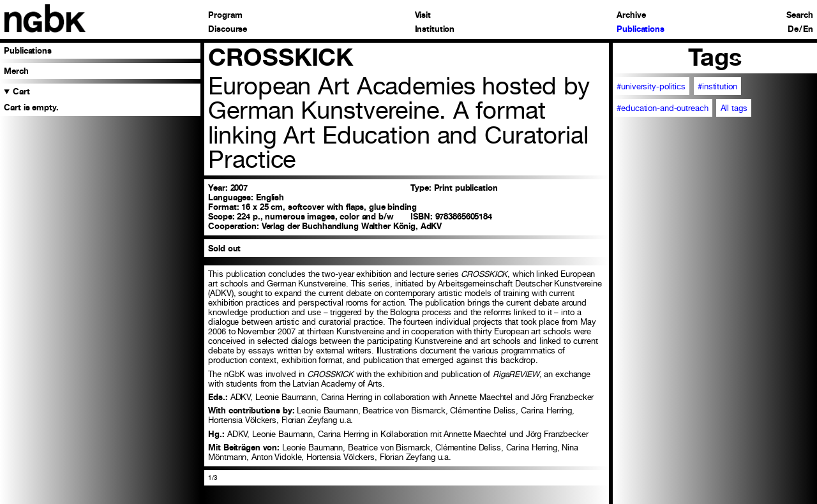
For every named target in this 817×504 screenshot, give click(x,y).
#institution (717, 86)
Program (225, 16)
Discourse (228, 30)
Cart (21, 92)
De (793, 30)
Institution (435, 30)
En (808, 30)
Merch (16, 71)
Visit (423, 16)
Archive (631, 16)
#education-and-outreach (662, 108)
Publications (640, 30)
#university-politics (651, 86)
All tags (734, 108)
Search (799, 16)
